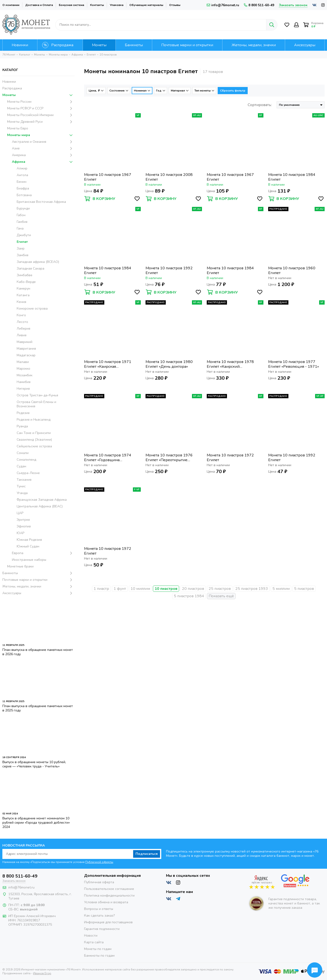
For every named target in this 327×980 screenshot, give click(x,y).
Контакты (97, 5)
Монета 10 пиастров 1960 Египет (292, 271)
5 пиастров (304, 589)
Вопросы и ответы (99, 909)
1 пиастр (101, 589)
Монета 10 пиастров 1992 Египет (169, 271)
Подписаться (147, 854)
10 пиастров (166, 589)
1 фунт (120, 589)
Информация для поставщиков (108, 922)
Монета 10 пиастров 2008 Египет (169, 177)
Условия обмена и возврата (106, 902)
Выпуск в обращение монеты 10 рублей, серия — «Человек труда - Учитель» (34, 764)
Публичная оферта (99, 882)
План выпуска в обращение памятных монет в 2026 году (38, 652)
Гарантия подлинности (102, 929)
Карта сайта (94, 942)
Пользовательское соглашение (109, 889)
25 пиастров (220, 589)
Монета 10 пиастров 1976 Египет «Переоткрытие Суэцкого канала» (169, 458)
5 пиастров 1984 (189, 596)
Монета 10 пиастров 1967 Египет (108, 177)
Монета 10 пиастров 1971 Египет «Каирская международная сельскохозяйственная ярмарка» (108, 364)
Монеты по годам (98, 949)
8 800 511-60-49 (259, 5)
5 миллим (281, 589)
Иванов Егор (42, 973)
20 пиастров (193, 589)
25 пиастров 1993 (252, 589)
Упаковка (117, 5)
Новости (91, 936)
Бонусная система (71, 5)
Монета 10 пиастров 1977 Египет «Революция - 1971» (294, 364)
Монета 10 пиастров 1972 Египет (230, 458)
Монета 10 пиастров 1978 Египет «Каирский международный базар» (230, 364)
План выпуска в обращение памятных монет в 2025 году (38, 708)
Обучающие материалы (146, 5)
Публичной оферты (99, 862)
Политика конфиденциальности (109, 896)
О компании (11, 5)
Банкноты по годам (99, 956)
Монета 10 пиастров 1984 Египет (292, 177)
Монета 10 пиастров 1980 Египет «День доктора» (169, 364)
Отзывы (175, 5)
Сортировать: (260, 105)
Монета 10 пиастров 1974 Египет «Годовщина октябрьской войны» (108, 458)
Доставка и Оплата (39, 5)
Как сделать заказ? (99, 916)
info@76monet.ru (223, 5)
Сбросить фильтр (233, 91)
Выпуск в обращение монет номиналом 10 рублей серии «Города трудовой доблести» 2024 (36, 823)
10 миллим (140, 589)
